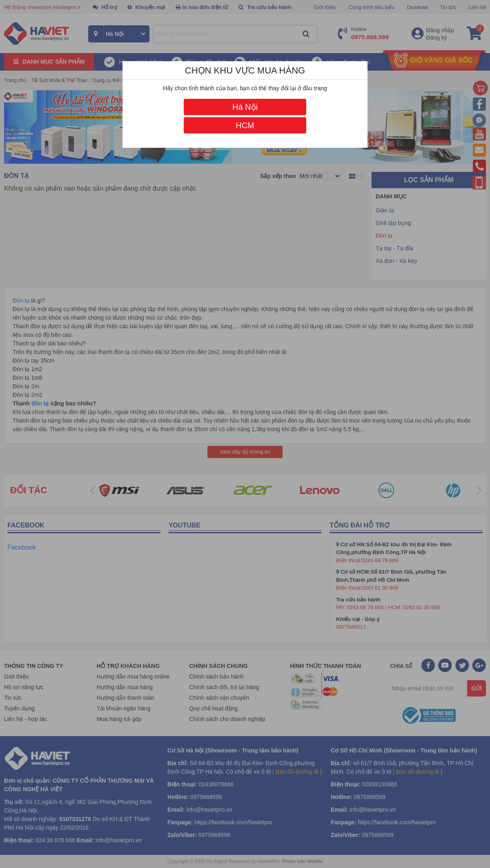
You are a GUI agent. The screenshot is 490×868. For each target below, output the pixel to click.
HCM (245, 125)
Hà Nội (245, 107)
